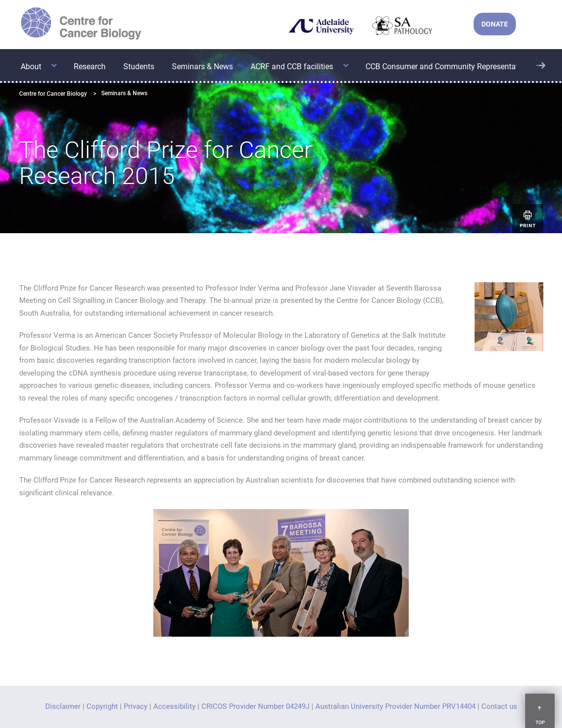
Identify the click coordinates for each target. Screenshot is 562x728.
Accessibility (174, 706)
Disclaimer (63, 706)
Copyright (102, 706)
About (31, 67)
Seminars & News (202, 67)
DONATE (495, 24)
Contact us (499, 706)
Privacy (136, 706)
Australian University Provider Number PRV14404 (395, 706)
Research (90, 67)
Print (528, 219)
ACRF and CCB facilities (292, 67)
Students (139, 67)
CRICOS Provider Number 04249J (255, 706)
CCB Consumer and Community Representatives (449, 67)
